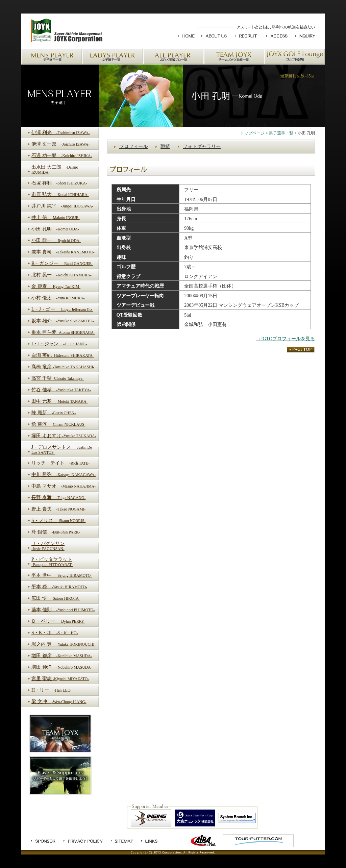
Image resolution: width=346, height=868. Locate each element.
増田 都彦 (62, 656)
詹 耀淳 (58, 424)
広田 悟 (56, 598)
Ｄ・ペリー (58, 621)
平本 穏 (59, 587)
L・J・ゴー (62, 309)
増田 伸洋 (62, 667)
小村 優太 (58, 298)
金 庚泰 (56, 286)
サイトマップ (123, 841)
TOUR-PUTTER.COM (258, 841)
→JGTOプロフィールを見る (286, 339)
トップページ (252, 133)
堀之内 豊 (64, 644)
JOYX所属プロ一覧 (173, 56)
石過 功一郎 (62, 156)
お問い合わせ (306, 36)
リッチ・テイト (60, 463)
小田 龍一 (56, 240)
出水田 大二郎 (55, 170)
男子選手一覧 (52, 56)
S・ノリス (58, 520)
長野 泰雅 (58, 498)
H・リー (51, 690)
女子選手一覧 (113, 56)
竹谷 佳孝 (61, 390)
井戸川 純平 (62, 206)
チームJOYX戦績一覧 (234, 56)
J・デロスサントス (62, 450)
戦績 (165, 146)
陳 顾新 (54, 413)
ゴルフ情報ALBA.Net (203, 841)
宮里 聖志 (60, 679)
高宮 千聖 (58, 378)
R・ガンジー (62, 263)
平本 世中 (62, 575)
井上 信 (56, 217)
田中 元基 (60, 401)
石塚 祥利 (59, 183)
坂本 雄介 (63, 321)
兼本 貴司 (63, 252)
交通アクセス (277, 36)
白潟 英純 (63, 355)
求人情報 (247, 36)
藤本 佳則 (63, 610)
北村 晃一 (61, 275)
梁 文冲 (59, 702)
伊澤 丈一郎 (60, 144)
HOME (186, 36)
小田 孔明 (55, 229)
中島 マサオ (64, 486)
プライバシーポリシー (84, 841)
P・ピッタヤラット (52, 562)
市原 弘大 (60, 194)
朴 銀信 (56, 532)
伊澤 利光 (60, 133)
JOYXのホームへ (66, 31)
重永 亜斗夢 (63, 332)
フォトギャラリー (202, 146)
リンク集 (150, 841)
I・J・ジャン (59, 344)
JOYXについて (215, 36)
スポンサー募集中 (44, 841)
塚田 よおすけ (64, 436)
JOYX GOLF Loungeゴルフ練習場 (295, 56)
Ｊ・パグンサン (48, 546)
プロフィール (133, 146)
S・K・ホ (55, 633)
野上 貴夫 (58, 509)
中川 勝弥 (64, 475)
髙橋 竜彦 (63, 367)
